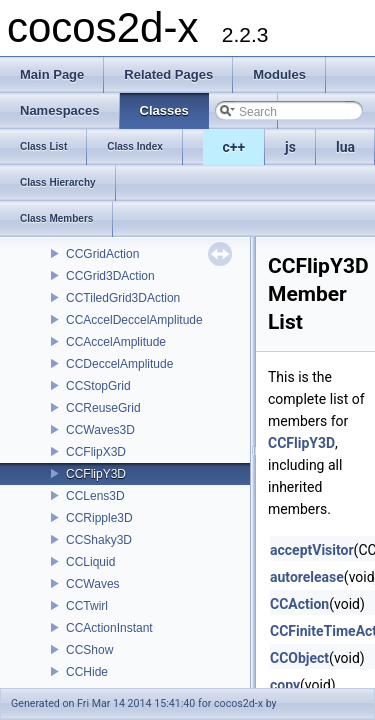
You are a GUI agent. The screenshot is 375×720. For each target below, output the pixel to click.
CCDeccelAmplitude (119, 364)
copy (285, 685)
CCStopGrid (98, 386)
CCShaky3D (99, 540)
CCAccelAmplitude (116, 342)
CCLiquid (90, 562)
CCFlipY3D (96, 474)
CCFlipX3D (96, 452)
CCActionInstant (109, 628)
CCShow (89, 650)
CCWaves (93, 584)
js (290, 147)
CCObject (299, 658)
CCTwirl (87, 606)
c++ (234, 147)
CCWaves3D (100, 430)
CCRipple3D (99, 518)
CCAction (299, 604)
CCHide (87, 672)
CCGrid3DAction (110, 276)
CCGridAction (102, 254)
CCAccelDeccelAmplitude (134, 320)
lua (345, 147)
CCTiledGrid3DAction (123, 298)
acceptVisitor (312, 550)
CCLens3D (95, 496)
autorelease (307, 577)
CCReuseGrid (103, 408)
